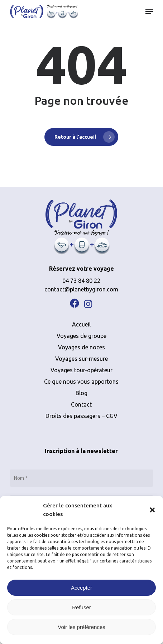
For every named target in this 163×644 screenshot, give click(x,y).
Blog (81, 393)
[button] (152, 510)
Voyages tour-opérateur (81, 370)
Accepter (81, 588)
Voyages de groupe (81, 336)
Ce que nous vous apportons (81, 382)
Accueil (81, 324)
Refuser (81, 607)
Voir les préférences (81, 627)
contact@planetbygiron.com (81, 289)
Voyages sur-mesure (81, 359)
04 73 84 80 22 (81, 281)
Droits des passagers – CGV (81, 416)
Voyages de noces (81, 347)
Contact (81, 404)
